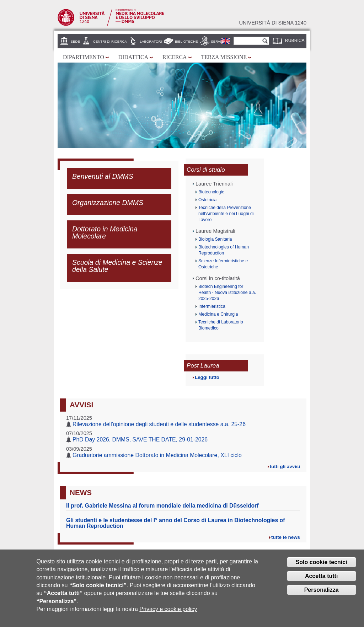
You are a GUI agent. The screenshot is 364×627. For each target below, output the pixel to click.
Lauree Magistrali (215, 231)
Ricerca (175, 57)
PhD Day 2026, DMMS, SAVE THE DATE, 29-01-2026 (140, 440)
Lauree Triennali (214, 184)
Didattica (133, 57)
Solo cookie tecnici (322, 565)
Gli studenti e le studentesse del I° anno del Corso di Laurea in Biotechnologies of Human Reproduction (175, 523)
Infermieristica (212, 306)
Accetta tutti (321, 578)
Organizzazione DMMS (108, 203)
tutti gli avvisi (285, 467)
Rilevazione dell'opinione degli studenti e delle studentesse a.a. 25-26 (159, 424)
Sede (75, 41)
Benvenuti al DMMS (103, 176)
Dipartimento (84, 57)
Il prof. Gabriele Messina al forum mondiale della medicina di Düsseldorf (162, 506)
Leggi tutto (207, 377)
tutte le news (286, 537)
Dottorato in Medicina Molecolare (105, 232)
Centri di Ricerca (110, 41)
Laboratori (151, 41)
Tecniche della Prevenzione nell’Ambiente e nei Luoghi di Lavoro (226, 214)
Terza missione (224, 57)
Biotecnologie (211, 192)
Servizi (218, 41)
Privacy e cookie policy (168, 612)
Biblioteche (186, 41)
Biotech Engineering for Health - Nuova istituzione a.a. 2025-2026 (227, 293)
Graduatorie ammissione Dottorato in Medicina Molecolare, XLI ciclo (157, 455)
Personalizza (322, 592)
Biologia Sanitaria (215, 239)
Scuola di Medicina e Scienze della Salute (117, 266)
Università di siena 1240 (273, 23)
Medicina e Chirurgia (218, 314)
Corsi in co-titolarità (218, 278)
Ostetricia (207, 200)
